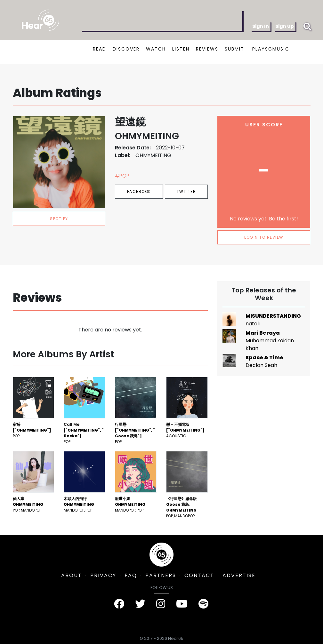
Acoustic (176, 436)
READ (100, 49)
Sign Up (285, 26)
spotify (59, 219)
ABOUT (72, 575)
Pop (16, 436)
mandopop (31, 510)
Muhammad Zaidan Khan (270, 344)
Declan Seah (261, 365)
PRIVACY (103, 575)
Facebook (139, 191)
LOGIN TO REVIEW (264, 237)
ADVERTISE (239, 575)
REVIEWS (207, 49)
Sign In (261, 26)
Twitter (186, 191)
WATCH (156, 49)
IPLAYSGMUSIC (270, 49)
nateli (253, 324)
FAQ (131, 575)
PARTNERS (161, 575)
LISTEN (181, 49)
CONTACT (199, 575)
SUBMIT (234, 49)
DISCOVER (126, 49)
